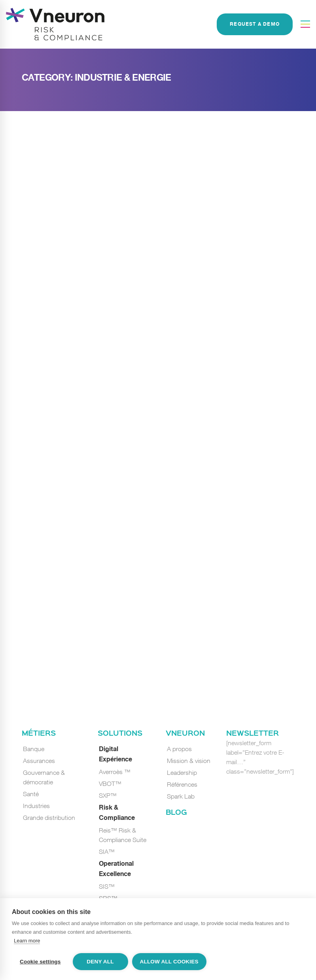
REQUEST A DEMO (255, 24)
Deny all (100, 962)
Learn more (27, 941)
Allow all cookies (169, 962)
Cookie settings (40, 962)
